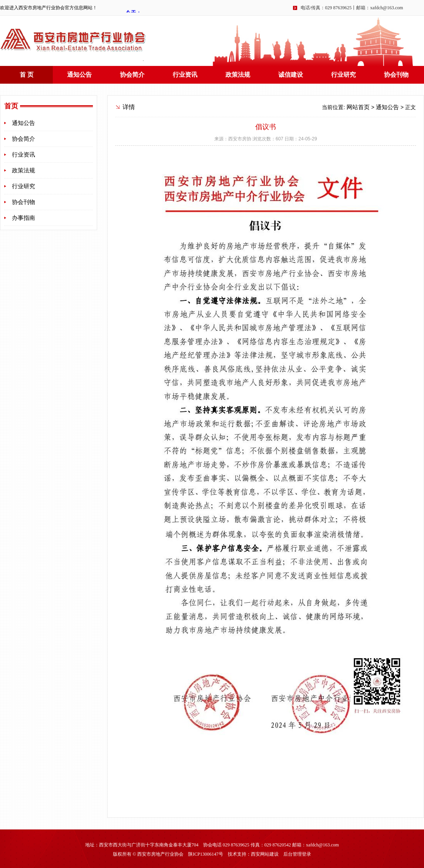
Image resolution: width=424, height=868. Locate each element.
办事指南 (24, 218)
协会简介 (132, 75)
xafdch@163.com (386, 8)
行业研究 (343, 75)
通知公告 (79, 75)
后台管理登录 (297, 854)
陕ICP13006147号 (206, 854)
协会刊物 (396, 75)
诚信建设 (291, 75)
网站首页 (358, 107)
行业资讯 (185, 75)
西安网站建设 (265, 854)
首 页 (27, 75)
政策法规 (238, 75)
